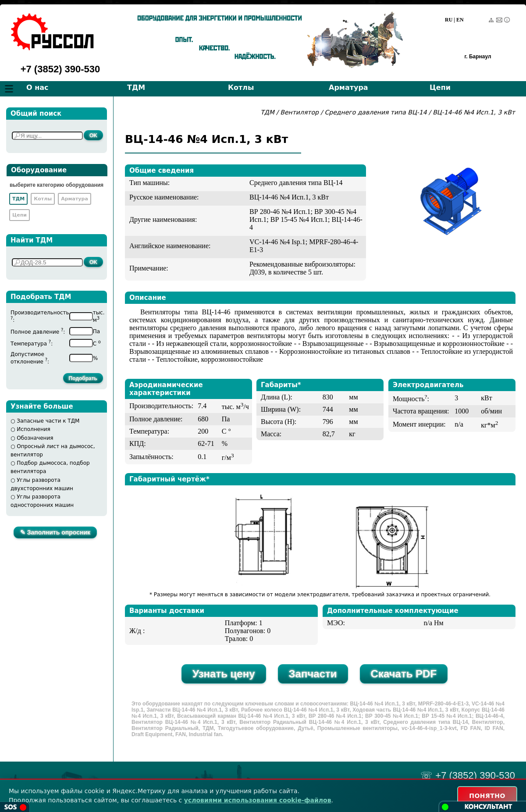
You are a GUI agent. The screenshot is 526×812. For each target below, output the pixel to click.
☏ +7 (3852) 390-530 (468, 775)
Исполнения (34, 429)
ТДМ (136, 87)
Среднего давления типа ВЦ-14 (377, 112)
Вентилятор (299, 112)
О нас (37, 87)
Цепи (440, 87)
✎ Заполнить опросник (55, 532)
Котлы (241, 87)
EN (460, 20)
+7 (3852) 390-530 (60, 69)
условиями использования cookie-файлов (258, 800)
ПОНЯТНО (487, 796)
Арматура (348, 87)
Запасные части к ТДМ (48, 421)
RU (449, 20)
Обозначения (35, 438)
